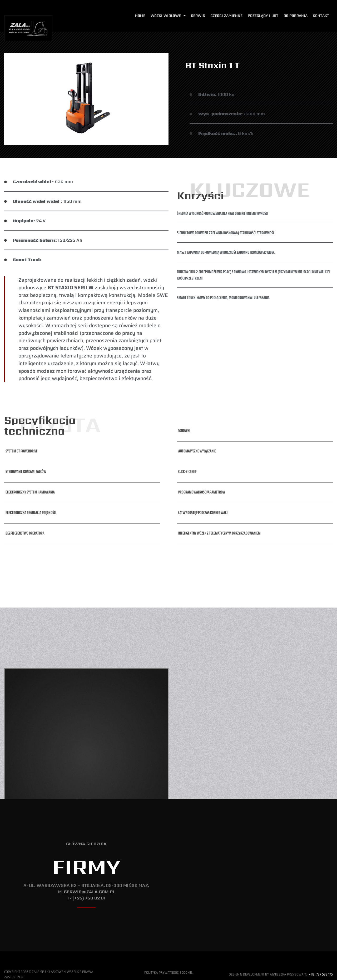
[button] (21, 432)
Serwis (198, 16)
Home (140, 16)
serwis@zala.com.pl (90, 892)
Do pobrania (296, 16)
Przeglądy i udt (263, 16)
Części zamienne (226, 16)
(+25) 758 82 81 (89, 898)
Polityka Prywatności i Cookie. (168, 972)
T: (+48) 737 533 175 (319, 974)
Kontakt (321, 16)
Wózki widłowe (168, 16)
